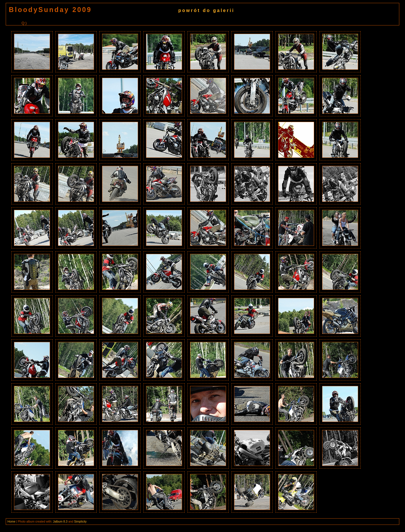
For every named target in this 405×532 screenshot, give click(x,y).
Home (11, 522)
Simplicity (80, 522)
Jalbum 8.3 (60, 522)
